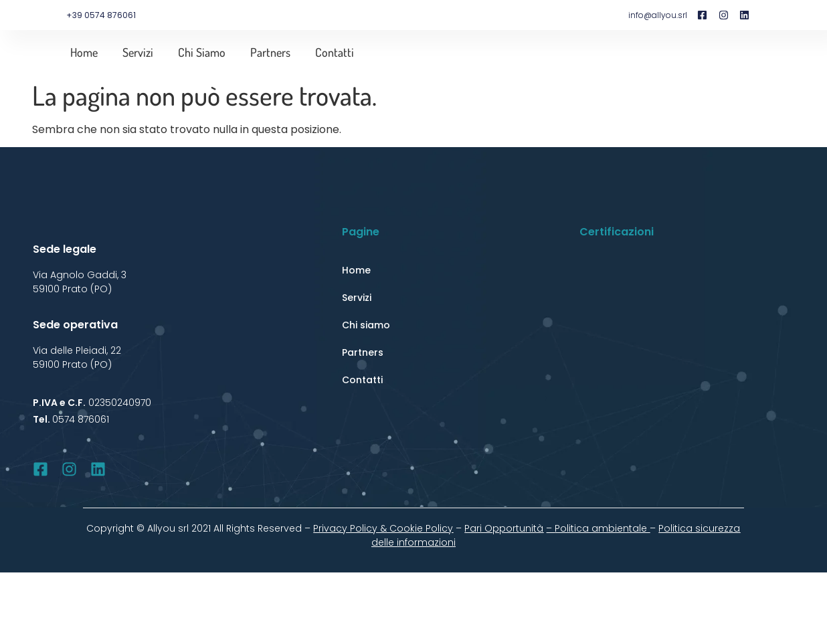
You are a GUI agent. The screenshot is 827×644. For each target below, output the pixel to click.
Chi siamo (202, 52)
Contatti (335, 52)
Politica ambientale (602, 528)
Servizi (138, 52)
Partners (270, 52)
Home (84, 52)
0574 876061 (81, 419)
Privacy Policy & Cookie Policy (383, 528)
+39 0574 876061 (101, 15)
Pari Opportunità (504, 528)
